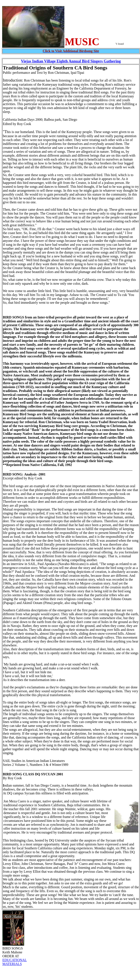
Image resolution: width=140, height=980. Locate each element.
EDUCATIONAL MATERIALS (15, 962)
